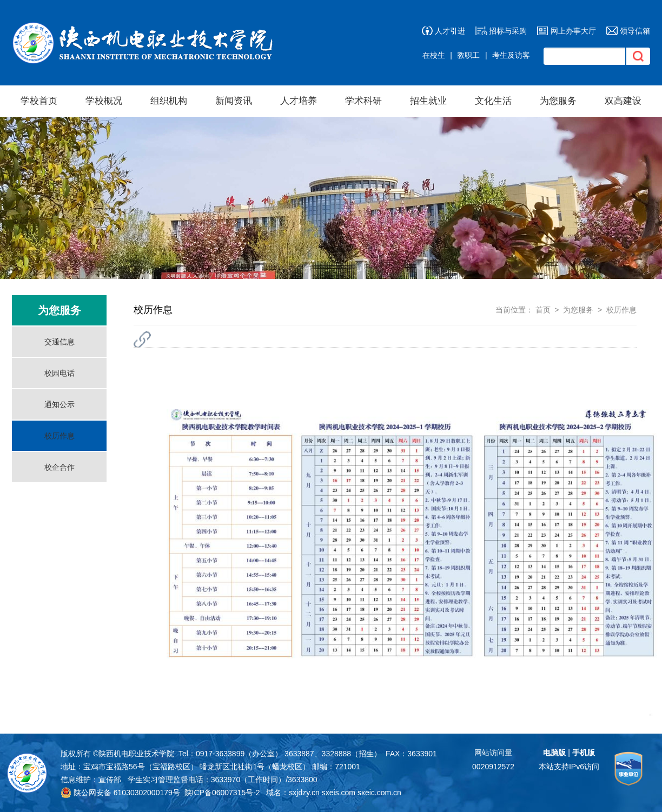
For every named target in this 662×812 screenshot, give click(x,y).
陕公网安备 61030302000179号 (120, 793)
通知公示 (59, 404)
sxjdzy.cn (304, 793)
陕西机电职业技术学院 (136, 754)
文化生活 (493, 101)
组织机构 (169, 101)
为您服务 (558, 101)
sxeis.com (339, 793)
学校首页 (39, 101)
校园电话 (59, 373)
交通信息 (59, 342)
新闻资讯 (234, 101)
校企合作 (59, 467)
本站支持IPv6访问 (569, 767)
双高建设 (623, 101)
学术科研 (363, 101)
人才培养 (299, 101)
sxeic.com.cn (379, 793)
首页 (543, 310)
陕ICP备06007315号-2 (222, 793)
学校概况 (104, 101)
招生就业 (428, 101)
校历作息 (59, 436)
